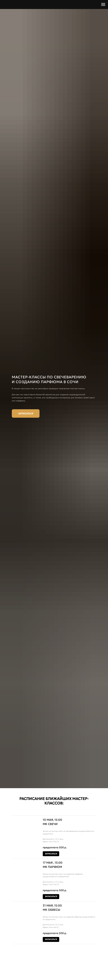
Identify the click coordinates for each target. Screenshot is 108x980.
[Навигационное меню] (103, 4)
